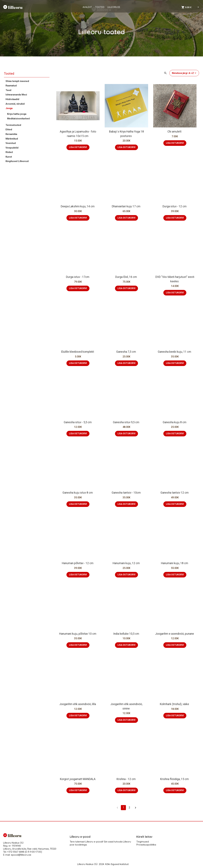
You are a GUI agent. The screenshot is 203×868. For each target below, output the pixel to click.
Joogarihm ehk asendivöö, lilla (78, 704)
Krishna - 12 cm (126, 779)
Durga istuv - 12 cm (175, 206)
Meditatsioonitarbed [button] (18, 119)
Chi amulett (175, 132)
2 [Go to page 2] (129, 808)
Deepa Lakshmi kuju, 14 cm (78, 206)
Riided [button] (9, 152)
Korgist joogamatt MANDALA (78, 779)
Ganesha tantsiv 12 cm (175, 493)
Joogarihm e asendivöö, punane (175, 634)
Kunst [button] (9, 157)
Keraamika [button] (11, 134)
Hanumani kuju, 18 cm (175, 563)
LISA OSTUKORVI (78, 147)
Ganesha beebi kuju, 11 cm (175, 352)
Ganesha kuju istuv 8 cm (78, 493)
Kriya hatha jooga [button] (17, 114)
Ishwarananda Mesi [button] (16, 95)
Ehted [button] (9, 130)
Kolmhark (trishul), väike (175, 704)
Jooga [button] (9, 108)
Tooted (9, 74)
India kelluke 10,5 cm (126, 634)
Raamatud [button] (11, 86)
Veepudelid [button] (12, 148)
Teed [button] (8, 90)
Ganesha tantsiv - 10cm (126, 493)
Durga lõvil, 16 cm (126, 277)
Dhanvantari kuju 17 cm (126, 206)
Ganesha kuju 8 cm (175, 422)
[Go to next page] (135, 808)
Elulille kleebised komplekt (78, 352)
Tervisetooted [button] (13, 125)
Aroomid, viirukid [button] (15, 104)
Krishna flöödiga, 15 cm (175, 779)
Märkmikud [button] (12, 139)
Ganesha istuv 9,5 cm (126, 422)
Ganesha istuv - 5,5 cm (78, 422)
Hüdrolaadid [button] (12, 99)
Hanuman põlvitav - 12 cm (78, 563)
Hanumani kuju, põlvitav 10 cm (78, 634)
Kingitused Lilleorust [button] (17, 161)
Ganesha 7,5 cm (126, 352)
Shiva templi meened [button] (17, 81)
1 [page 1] (123, 808)
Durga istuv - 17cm (78, 277)
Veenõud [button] (11, 143)
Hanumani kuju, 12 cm (126, 563)
